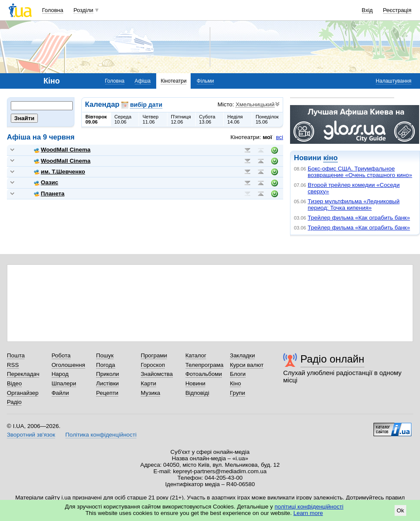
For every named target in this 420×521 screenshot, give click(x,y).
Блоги (238, 374)
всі (279, 137)
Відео (14, 383)
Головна (53, 10)
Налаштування (394, 81)
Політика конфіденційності (101, 435)
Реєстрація (397, 10)
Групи (237, 393)
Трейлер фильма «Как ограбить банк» (359, 218)
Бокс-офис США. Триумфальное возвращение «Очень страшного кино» (360, 172)
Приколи (107, 374)
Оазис (46, 182)
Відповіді (198, 393)
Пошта (16, 355)
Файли (60, 393)
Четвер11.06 (150, 119)
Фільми (205, 81)
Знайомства (157, 374)
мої (268, 137)
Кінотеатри (173, 81)
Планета (49, 194)
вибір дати (146, 105)
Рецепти (107, 393)
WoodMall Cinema (62, 150)
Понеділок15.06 (267, 119)
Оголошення (68, 365)
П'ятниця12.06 (181, 119)
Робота (61, 355)
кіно (330, 158)
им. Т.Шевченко (60, 172)
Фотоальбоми (204, 374)
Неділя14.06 (235, 119)
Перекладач (23, 374)
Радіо (14, 402)
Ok (400, 510)
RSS (13, 365)
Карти (148, 383)
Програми (154, 355)
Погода (105, 365)
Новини (196, 383)
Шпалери (64, 383)
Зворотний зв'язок (31, 435)
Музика (150, 393)
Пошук (105, 355)
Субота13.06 (207, 119)
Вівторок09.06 (96, 119)
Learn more (308, 513)
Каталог (196, 355)
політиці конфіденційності (309, 507)
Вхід (367, 10)
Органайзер (23, 393)
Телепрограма (205, 365)
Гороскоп (153, 365)
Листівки (107, 383)
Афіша (143, 81)
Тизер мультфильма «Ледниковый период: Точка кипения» (354, 205)
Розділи (83, 10)
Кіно (235, 383)
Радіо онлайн (332, 359)
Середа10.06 (123, 119)
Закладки (242, 355)
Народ (60, 374)
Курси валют (247, 365)
